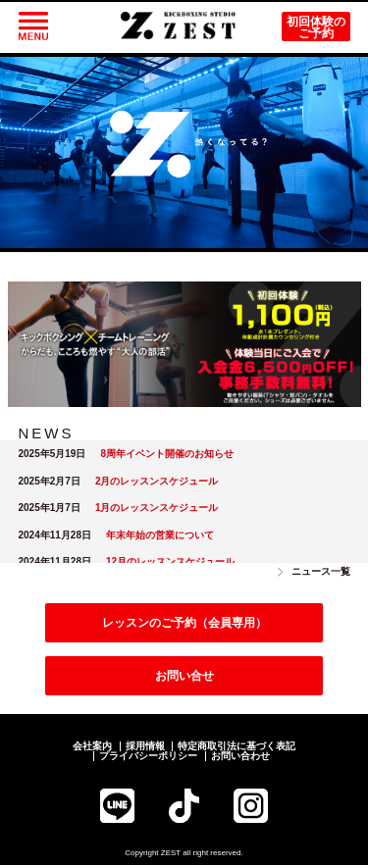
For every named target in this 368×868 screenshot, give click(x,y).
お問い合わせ (240, 759)
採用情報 (145, 749)
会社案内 (92, 749)
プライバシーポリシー (148, 759)
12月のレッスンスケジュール (170, 564)
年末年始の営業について (160, 538)
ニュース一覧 (321, 575)
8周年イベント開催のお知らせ (167, 457)
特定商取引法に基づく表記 (237, 749)
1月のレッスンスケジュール (157, 511)
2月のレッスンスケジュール (157, 484)
